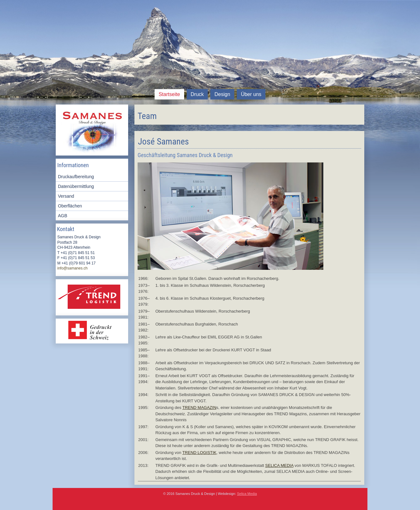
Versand (66, 196)
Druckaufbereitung (76, 177)
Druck (197, 94)
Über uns (251, 94)
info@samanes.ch (72, 268)
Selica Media (247, 494)
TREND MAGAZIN (199, 408)
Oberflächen (70, 206)
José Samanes (163, 142)
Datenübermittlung (76, 186)
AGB (63, 216)
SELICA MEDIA (279, 465)
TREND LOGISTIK (199, 453)
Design (222, 94)
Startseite (169, 94)
